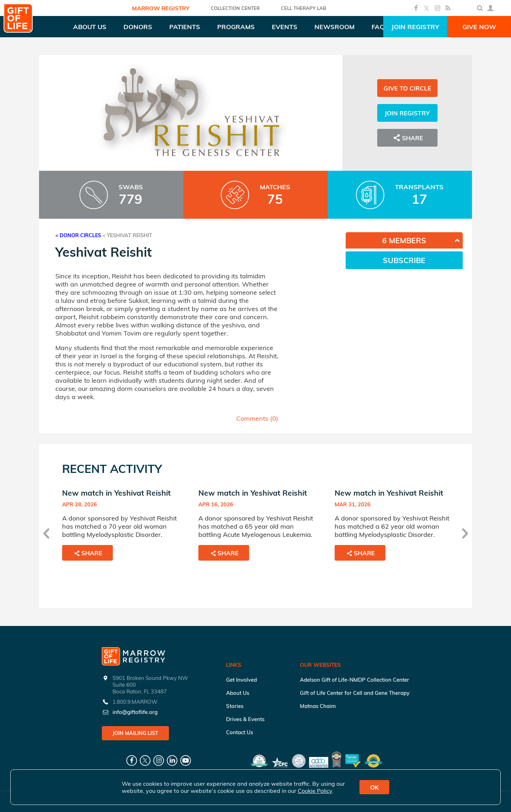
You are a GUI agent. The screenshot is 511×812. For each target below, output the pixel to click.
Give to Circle (407, 88)
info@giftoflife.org (135, 712)
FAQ (378, 27)
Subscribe (404, 260)
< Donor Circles (78, 235)
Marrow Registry (161, 8)
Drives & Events (245, 719)
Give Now (479, 27)
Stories (235, 706)
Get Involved (241, 680)
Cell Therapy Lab (304, 8)
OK (374, 787)
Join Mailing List (135, 733)
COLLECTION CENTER (235, 8)
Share (407, 138)
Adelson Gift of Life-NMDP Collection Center (355, 680)
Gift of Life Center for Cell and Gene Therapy (355, 693)
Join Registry (415, 27)
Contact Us (240, 732)
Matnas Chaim (318, 706)
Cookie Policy (315, 791)
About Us (238, 693)
